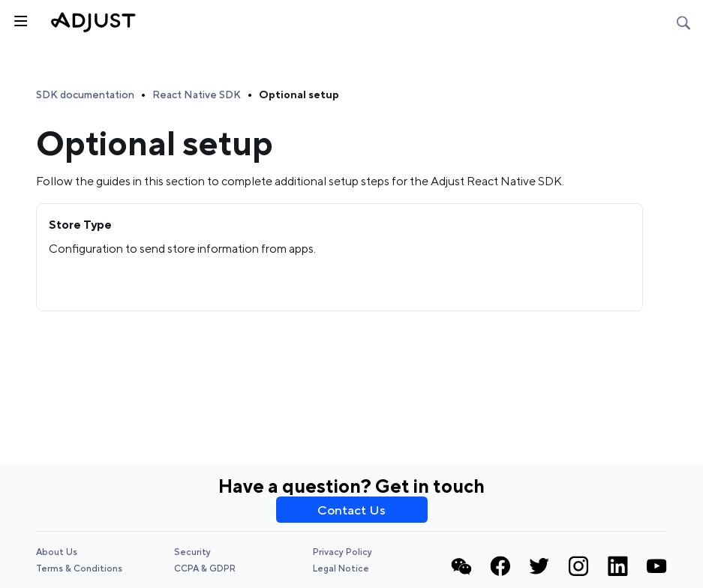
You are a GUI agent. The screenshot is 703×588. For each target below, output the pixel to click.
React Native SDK (197, 94)
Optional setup (299, 94)
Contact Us (351, 510)
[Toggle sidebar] (20, 19)
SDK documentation (85, 94)
